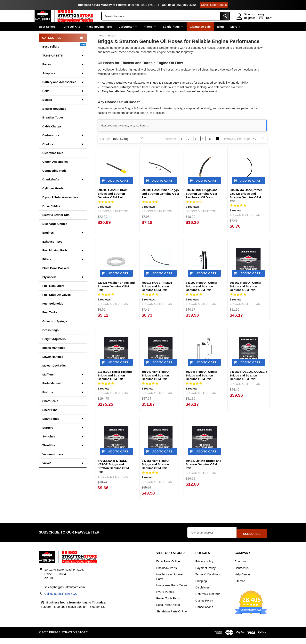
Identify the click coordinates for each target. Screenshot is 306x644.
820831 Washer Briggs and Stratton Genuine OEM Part (116, 295)
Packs (63, 72)
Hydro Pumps (165, 598)
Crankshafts (63, 188)
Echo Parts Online (168, 567)
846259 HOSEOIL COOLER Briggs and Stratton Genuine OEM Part (248, 384)
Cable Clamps (52, 135)
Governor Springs (55, 329)
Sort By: (105, 147)
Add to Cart (118, 189)
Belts (63, 99)
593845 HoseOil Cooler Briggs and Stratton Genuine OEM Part (201, 384)
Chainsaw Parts (167, 574)
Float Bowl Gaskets (56, 276)
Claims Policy (204, 606)
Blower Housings (54, 117)
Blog (220, 35)
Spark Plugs (173, 35)
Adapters (63, 81)
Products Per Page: (237, 147)
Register (245, 22)
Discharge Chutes (55, 232)
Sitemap (240, 587)
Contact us (242, 574)
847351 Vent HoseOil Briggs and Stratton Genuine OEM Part (156, 473)
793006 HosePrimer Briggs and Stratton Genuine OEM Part (160, 202)
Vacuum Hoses (53, 462)
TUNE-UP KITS (63, 64)
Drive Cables (51, 214)
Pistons (63, 400)
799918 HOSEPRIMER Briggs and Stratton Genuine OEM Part (157, 295)
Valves (63, 471)
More (236, 35)
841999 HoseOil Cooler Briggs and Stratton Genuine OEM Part (201, 295)
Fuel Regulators (53, 294)
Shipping (201, 587)
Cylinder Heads (53, 197)
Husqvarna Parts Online (172, 591)
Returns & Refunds (208, 600)
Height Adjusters (54, 347)
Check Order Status (214, 5)
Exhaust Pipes (52, 250)
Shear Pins (50, 418)
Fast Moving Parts (99, 35)
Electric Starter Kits (56, 223)
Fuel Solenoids (53, 312)
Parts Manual (63, 391)
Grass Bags (50, 338)
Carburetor (128, 35)
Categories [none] (52, 46)
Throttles (63, 453)
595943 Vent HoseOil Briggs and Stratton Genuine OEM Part (156, 384)
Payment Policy (205, 574)
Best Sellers (47, 35)
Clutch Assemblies (55, 170)
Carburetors (63, 143)
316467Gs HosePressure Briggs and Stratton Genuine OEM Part (115, 384)
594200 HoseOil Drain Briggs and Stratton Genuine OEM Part (113, 202)
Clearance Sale (200, 35)
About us (240, 567)
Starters (63, 436)
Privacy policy (204, 567)
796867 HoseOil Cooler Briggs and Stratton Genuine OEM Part (246, 295)
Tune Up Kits (71, 35)
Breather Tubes (53, 126)
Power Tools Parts (168, 604)
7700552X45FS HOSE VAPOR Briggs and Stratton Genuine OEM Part (113, 474)
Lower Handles (53, 365)
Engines (63, 241)
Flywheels (63, 285)
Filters (150, 35)
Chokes (63, 152)
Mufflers (63, 383)
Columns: (171, 147)
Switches (63, 445)
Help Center (242, 580)
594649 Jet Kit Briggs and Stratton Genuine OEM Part (203, 473)
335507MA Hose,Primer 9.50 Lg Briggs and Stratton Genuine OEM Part (246, 204)
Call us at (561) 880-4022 (179, 5)
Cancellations (204, 613)
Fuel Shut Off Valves (56, 303)
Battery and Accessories (63, 90)
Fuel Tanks (50, 320)
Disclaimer (202, 593)
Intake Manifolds (54, 356)
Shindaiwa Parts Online (172, 617)
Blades (63, 108)
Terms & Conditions (208, 580)
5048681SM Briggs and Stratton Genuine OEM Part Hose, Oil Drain (201, 202)
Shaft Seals (50, 409)
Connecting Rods (54, 179)
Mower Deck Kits (54, 374)
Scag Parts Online (168, 611)
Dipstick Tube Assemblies (60, 205)
